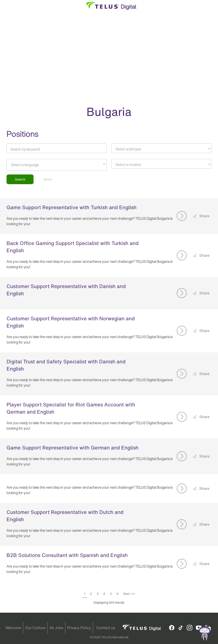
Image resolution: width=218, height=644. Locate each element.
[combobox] (161, 148)
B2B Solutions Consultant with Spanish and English (67, 555)
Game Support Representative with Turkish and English (72, 207)
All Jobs (56, 628)
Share (204, 216)
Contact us (106, 628)
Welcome (13, 628)
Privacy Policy (79, 628)
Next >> (129, 594)
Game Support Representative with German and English (73, 448)
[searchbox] (31, 165)
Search (20, 179)
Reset (48, 179)
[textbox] (161, 149)
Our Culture (35, 628)
